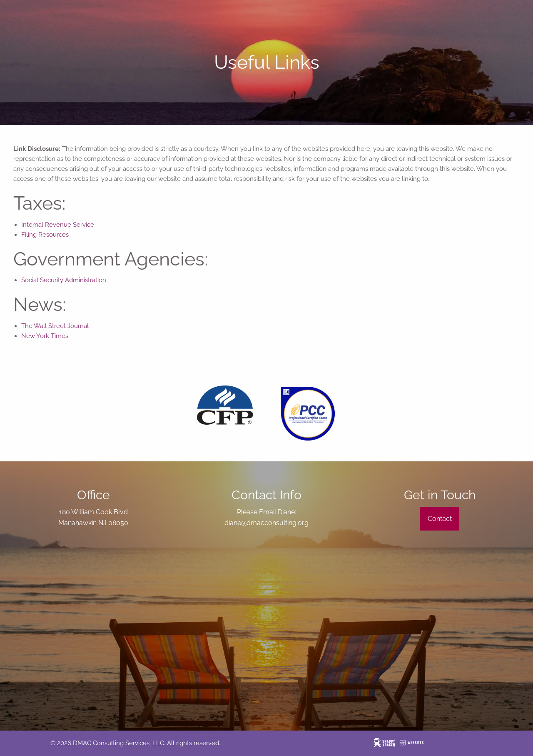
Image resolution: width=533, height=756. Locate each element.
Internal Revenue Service (58, 225)
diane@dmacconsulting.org (266, 523)
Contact (440, 519)
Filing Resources (45, 235)
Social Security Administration (64, 280)
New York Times (45, 336)
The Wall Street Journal (55, 326)
